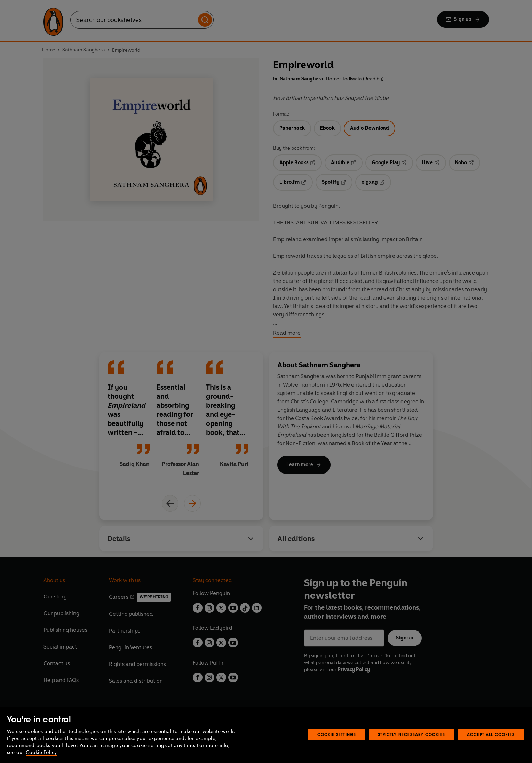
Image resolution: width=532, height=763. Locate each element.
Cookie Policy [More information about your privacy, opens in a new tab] (41, 752)
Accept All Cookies (491, 734)
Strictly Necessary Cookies (411, 734)
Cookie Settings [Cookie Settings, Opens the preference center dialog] (337, 734)
